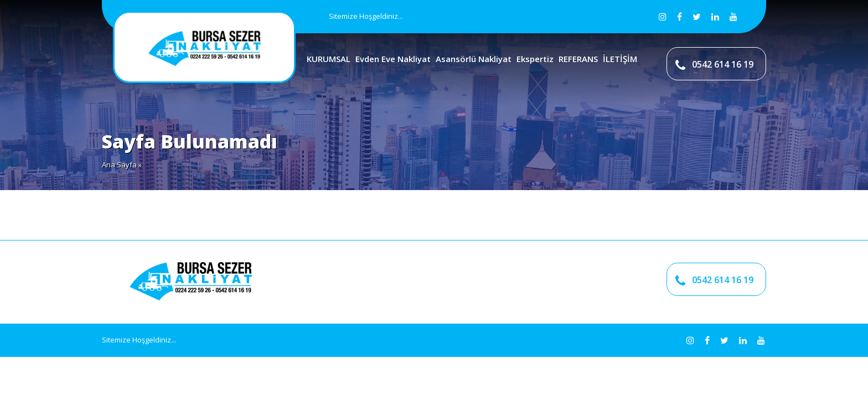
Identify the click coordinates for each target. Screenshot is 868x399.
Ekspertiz (535, 59)
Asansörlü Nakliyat (474, 59)
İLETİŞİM (620, 59)
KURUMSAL (329, 59)
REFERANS (578, 59)
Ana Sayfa (119, 165)
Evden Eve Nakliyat (393, 59)
